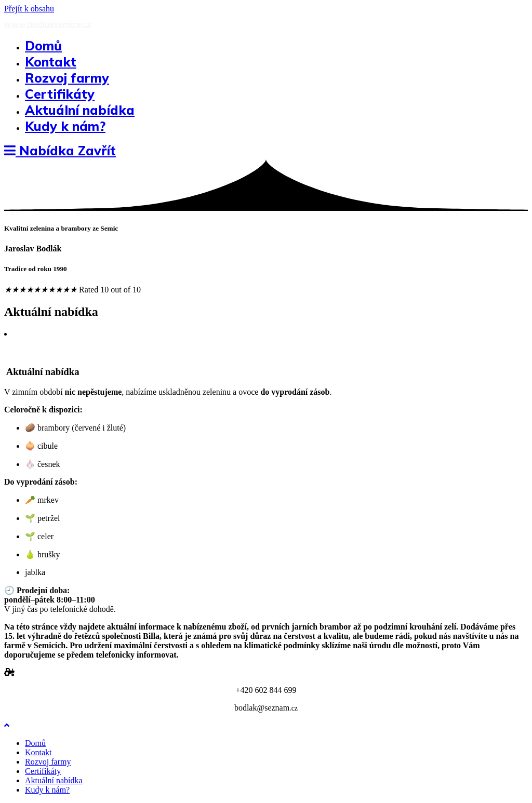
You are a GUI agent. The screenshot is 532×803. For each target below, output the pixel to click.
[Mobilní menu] (60, 150)
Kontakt (38, 752)
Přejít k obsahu (29, 9)
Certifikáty (43, 771)
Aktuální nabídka (54, 780)
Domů (35, 743)
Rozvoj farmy (48, 762)
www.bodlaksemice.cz (48, 24)
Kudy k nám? (47, 790)
